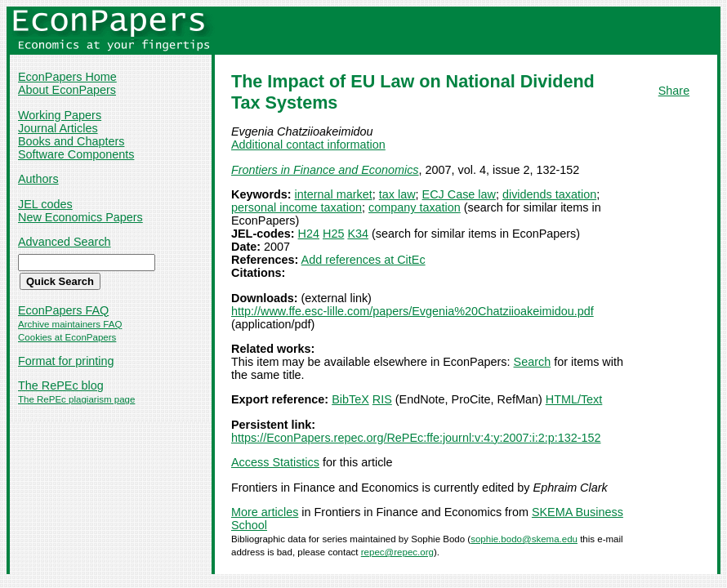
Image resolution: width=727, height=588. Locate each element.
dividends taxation (549, 194)
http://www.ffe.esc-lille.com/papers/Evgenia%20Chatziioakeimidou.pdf (413, 311)
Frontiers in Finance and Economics (325, 170)
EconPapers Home (67, 77)
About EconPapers (67, 90)
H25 (333, 234)
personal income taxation (297, 207)
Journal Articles (58, 128)
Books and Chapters (71, 141)
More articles (265, 512)
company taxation (415, 207)
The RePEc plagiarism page (76, 399)
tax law (397, 194)
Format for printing (66, 361)
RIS (382, 399)
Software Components (76, 154)
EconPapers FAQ (63, 310)
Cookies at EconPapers (67, 337)
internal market (334, 194)
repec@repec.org (397, 552)
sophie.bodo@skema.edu (524, 539)
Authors (38, 179)
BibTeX (350, 399)
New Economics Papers (80, 217)
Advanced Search (65, 242)
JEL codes (45, 204)
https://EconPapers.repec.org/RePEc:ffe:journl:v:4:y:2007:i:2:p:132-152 (416, 438)
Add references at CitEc (363, 260)
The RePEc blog (61, 385)
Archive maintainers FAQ (70, 324)
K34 (358, 234)
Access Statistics (275, 462)
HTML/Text (574, 399)
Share (674, 91)
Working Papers (60, 115)
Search (533, 362)
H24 (309, 234)
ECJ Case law (459, 194)
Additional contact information (308, 145)
